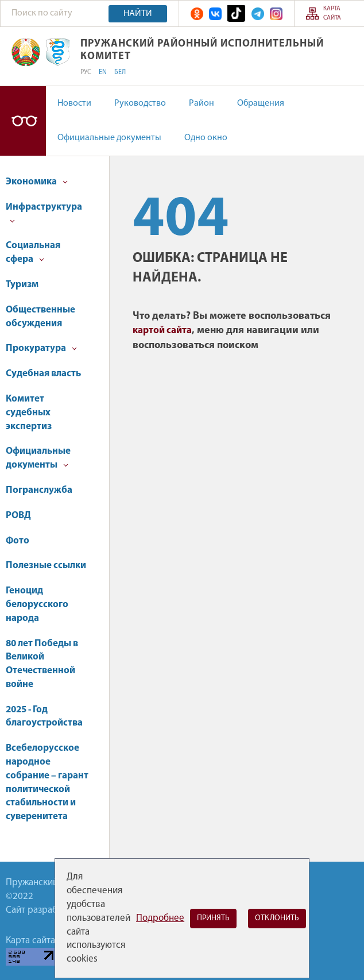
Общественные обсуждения (40, 317)
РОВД (18, 516)
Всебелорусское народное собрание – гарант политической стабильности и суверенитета (47, 782)
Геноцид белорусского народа (37, 605)
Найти (138, 14)
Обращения (261, 103)
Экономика (37, 182)
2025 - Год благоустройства (44, 717)
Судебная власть (43, 374)
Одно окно (206, 138)
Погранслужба (39, 490)
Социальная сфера (33, 252)
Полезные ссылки (46, 566)
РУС (86, 72)
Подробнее (160, 918)
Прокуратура (41, 348)
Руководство (140, 103)
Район (202, 103)
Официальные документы (109, 138)
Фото (18, 541)
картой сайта (162, 331)
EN (103, 72)
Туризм (22, 285)
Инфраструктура (44, 213)
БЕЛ (120, 72)
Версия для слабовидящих (23, 121)
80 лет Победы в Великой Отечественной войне (42, 664)
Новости (74, 103)
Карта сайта (332, 13)
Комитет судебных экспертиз (29, 413)
